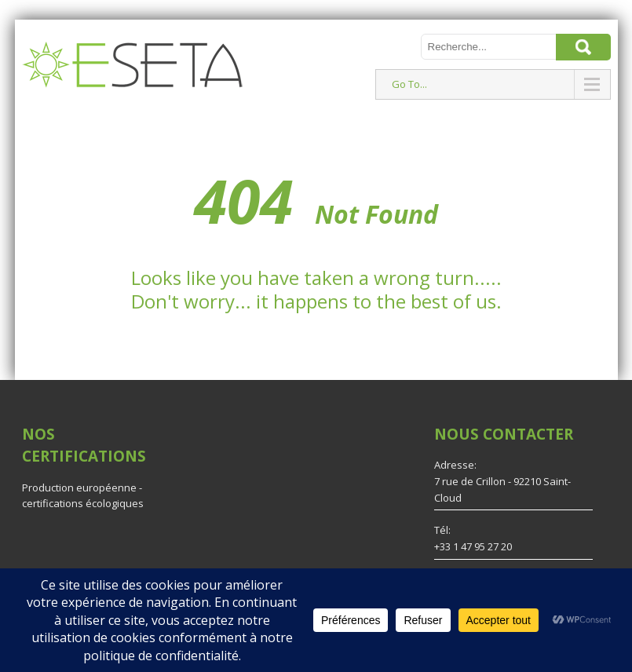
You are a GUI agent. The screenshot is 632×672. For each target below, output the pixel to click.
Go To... (409, 84)
